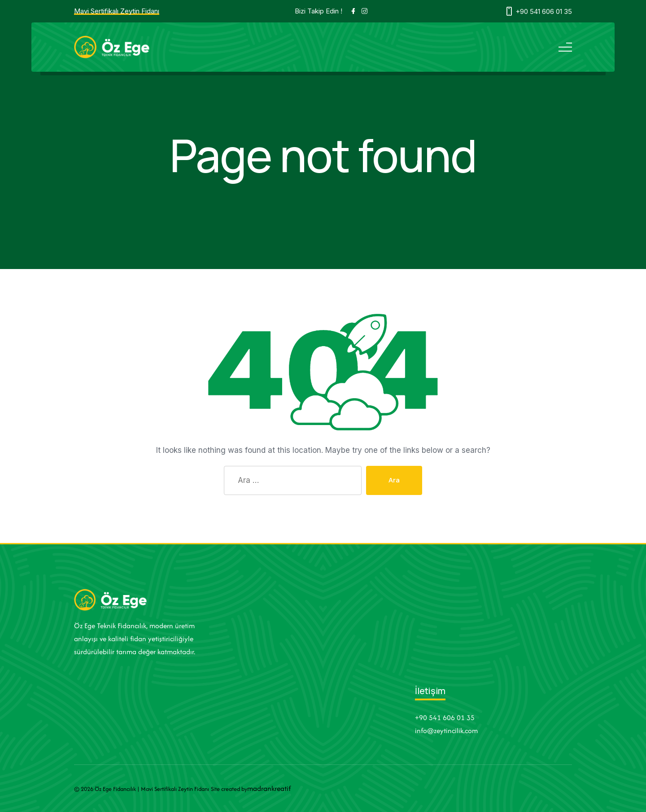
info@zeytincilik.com (446, 731)
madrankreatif (269, 788)
